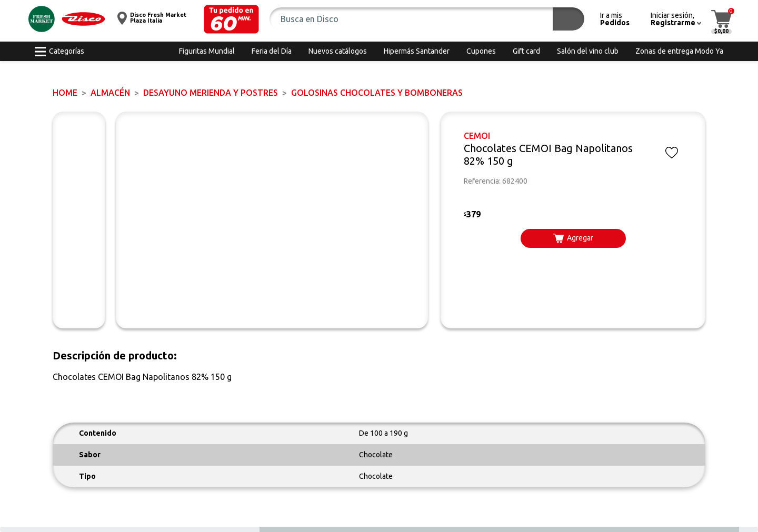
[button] (231, 19)
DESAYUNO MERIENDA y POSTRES (211, 93)
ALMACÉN (110, 93)
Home (65, 93)
